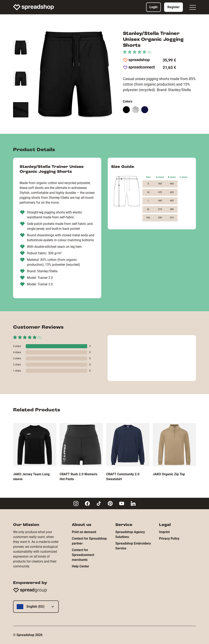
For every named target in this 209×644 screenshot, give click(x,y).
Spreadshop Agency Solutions (130, 534)
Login (153, 7)
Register (173, 7)
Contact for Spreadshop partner (89, 541)
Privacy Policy (169, 539)
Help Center (81, 566)
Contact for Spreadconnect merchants (83, 555)
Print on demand (84, 532)
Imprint (164, 532)
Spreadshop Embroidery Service (133, 546)
